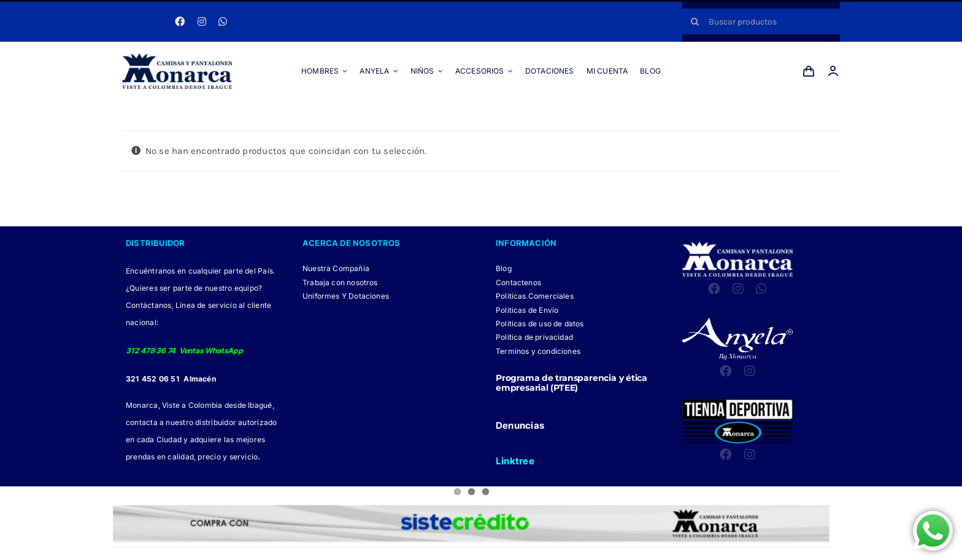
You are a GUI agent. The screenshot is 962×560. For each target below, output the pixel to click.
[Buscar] (695, 21)
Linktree (515, 461)
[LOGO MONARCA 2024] (177, 58)
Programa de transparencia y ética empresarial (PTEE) (571, 383)
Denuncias (520, 425)
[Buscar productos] (761, 21)
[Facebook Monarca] (452, 554)
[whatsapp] (223, 21)
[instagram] (202, 21)
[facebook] (180, 21)
